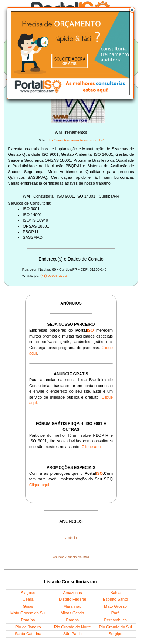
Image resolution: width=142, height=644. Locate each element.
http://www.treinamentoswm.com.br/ (75, 140)
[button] (132, 10)
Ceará (28, 599)
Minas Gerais (72, 613)
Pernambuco (116, 620)
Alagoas (28, 593)
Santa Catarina (28, 634)
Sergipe (116, 634)
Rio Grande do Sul (116, 627)
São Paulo (72, 634)
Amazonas (72, 593)
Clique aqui (92, 447)
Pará (116, 613)
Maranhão (73, 606)
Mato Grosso (115, 606)
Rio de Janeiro (28, 627)
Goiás (28, 606)
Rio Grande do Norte (72, 627)
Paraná (73, 620)
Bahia (115, 593)
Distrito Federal (72, 599)
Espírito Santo (115, 599)
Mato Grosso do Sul (28, 613)
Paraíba (28, 620)
